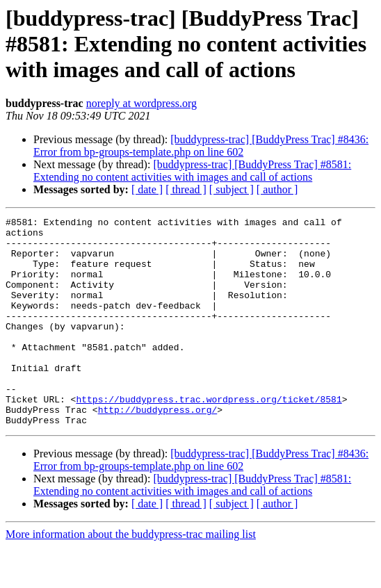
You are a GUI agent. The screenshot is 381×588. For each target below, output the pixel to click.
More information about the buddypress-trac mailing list (131, 576)
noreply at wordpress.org (141, 103)
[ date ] (147, 189)
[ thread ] (186, 189)
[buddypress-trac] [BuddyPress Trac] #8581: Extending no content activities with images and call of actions (192, 171)
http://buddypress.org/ (158, 449)
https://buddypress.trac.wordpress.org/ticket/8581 (209, 436)
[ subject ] (232, 189)
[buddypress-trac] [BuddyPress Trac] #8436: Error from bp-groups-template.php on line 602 (201, 146)
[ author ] (277, 189)
